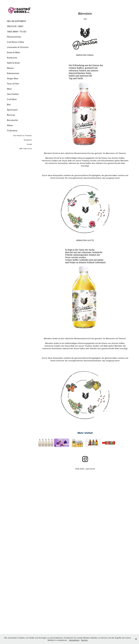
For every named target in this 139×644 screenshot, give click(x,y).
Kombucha (12, 58)
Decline (84, 640)
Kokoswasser (13, 73)
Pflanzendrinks (14, 37)
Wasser (10, 68)
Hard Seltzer (13, 94)
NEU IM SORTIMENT (17, 21)
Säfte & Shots (13, 63)
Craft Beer (12, 99)
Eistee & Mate (13, 52)
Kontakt (29, 144)
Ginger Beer (13, 78)
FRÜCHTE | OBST (15, 26)
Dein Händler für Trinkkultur (23, 136)
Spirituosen (12, 110)
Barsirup (11, 115)
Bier (9, 104)
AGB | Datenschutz (26, 149)
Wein (9, 89)
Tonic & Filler (13, 84)
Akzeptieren (74, 640)
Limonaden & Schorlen (18, 47)
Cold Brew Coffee (15, 42)
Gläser (10, 125)
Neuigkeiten (28, 140)
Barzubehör (13, 120)
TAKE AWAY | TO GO (17, 32)
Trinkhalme (12, 131)
